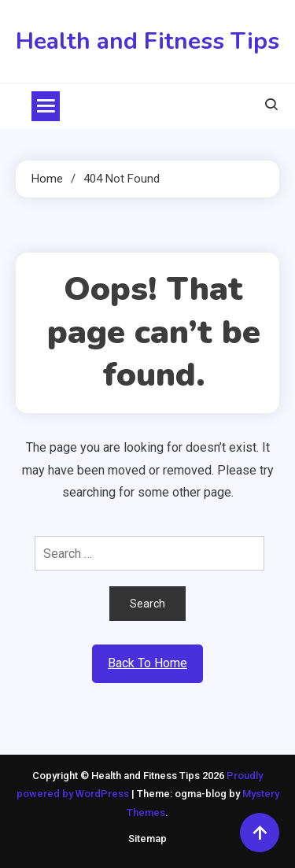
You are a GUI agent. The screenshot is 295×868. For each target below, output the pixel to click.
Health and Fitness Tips (147, 41)
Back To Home (147, 663)
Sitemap (147, 838)
